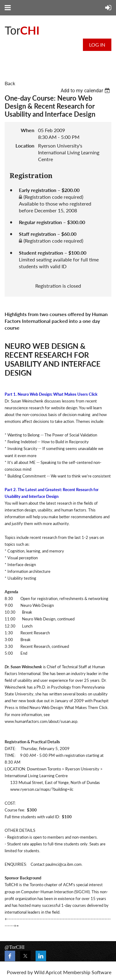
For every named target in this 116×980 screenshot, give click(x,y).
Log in (97, 45)
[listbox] (86, 91)
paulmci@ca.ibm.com (64, 864)
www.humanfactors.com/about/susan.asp (41, 721)
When (28, 130)
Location (25, 146)
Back (10, 83)
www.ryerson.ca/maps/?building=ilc (42, 789)
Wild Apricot (48, 972)
